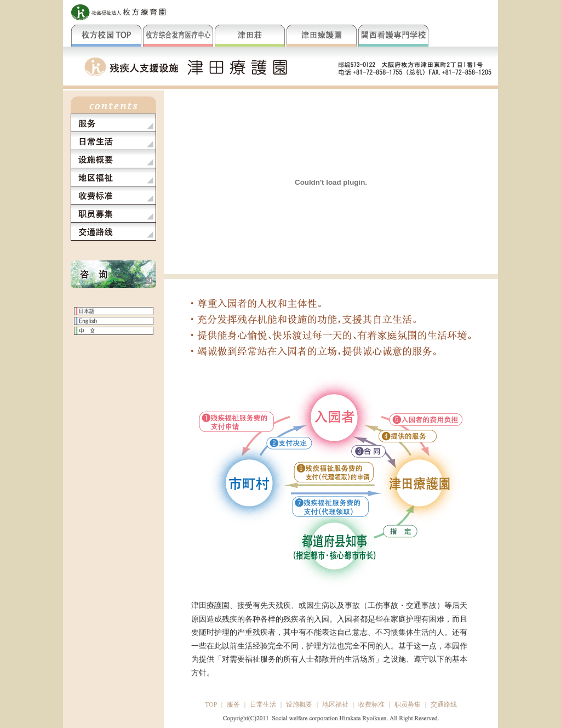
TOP (211, 704)
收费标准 (371, 704)
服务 (233, 704)
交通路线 (444, 704)
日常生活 (263, 704)
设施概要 (299, 704)
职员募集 (408, 704)
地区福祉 (335, 704)
